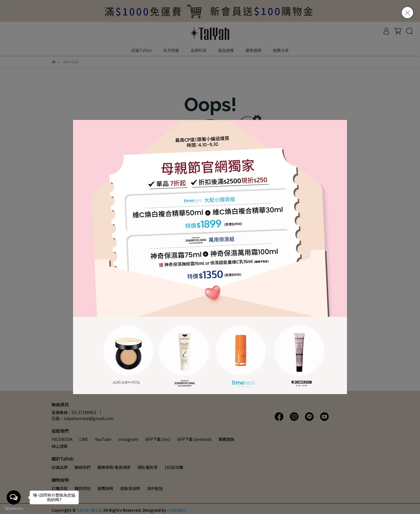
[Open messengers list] (14, 497)
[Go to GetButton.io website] (14, 508)
